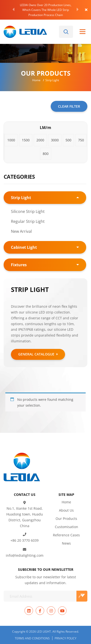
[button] (11, 140)
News (66, 535)
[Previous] (13, 9)
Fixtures (19, 265)
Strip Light (21, 198)
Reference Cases (66, 527)
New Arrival (21, 231)
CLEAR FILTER (69, 106)
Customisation (66, 519)
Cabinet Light (24, 247)
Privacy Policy (66, 630)
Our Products (66, 511)
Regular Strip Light (28, 221)
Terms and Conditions (32, 630)
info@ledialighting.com (25, 548)
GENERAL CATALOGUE (38, 354)
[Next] (78, 9)
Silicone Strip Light (28, 211)
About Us (66, 503)
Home (36, 80)
